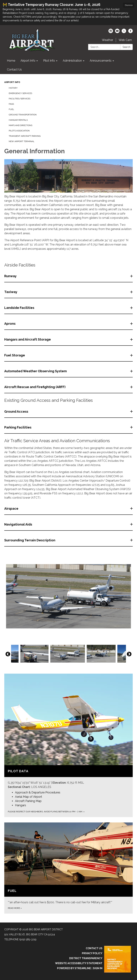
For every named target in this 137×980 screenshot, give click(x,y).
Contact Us (94, 948)
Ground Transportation (23, 115)
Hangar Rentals (18, 120)
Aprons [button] (10, 324)
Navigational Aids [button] (19, 524)
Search (126, 47)
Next (129, 654)
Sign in (98, 968)
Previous (8, 654)
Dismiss (129, 5)
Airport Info (12, 82)
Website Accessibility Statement (79, 963)
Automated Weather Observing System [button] (36, 371)
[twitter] (124, 32)
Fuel (11, 109)
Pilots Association (19, 131)
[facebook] (130, 32)
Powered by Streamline (74, 968)
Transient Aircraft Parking (25, 136)
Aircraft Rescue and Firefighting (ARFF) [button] (35, 387)
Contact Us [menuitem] (14, 70)
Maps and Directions (21, 125)
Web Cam (125, 40)
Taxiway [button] (11, 292)
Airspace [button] (12, 509)
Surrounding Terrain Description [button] (30, 540)
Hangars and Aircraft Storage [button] (28, 339)
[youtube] (117, 32)
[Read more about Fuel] (68, 868)
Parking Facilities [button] (18, 427)
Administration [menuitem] (72, 61)
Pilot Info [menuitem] (49, 61)
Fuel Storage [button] (15, 355)
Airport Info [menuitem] (28, 61)
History (13, 88)
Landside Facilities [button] (20, 308)
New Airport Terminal (22, 141)
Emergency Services (20, 93)
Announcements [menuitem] (101, 61)
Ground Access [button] (17, 411)
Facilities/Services (20, 99)
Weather (107, 40)
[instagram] (111, 32)
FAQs (11, 104)
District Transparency (86, 958)
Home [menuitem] (11, 61)
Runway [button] (11, 276)
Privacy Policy (92, 953)
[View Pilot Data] (68, 731)
